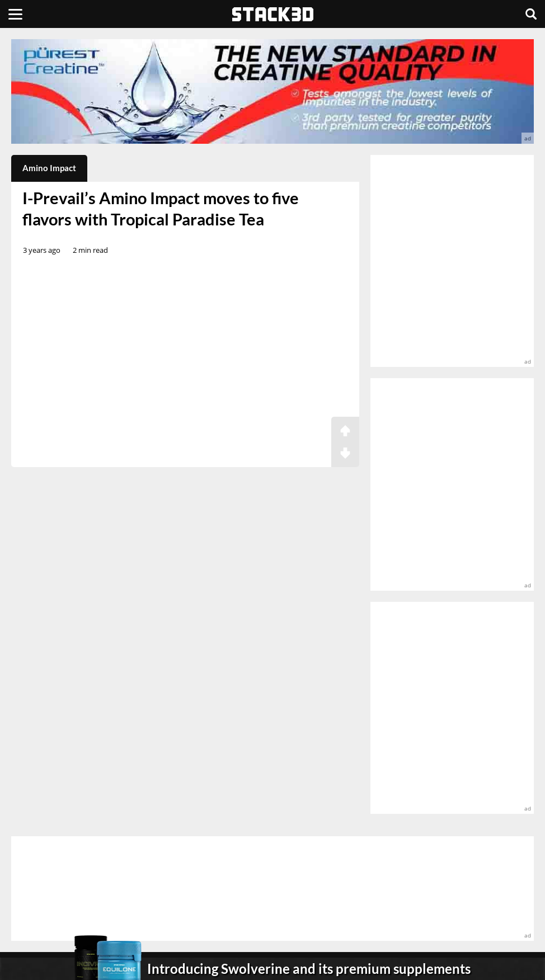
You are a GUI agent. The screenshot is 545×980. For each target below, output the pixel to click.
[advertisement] (272, 91)
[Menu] (15, 14)
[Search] (531, 14)
